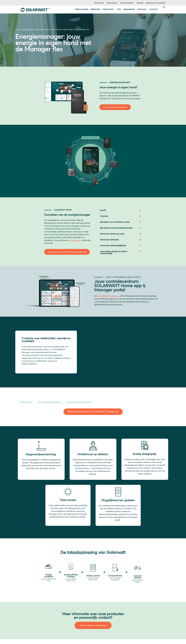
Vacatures (99, 3)
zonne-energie (75, 240)
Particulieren (82, 9)
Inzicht (103, 210)
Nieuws (140, 3)
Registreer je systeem (156, 3)
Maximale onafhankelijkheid (113, 245)
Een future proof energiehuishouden (116, 228)
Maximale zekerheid (109, 240)
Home (18, 29)
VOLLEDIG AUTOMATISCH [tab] (79, 402)
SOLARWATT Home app (109, 296)
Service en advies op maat (112, 234)
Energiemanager (28, 29)
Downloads (112, 3)
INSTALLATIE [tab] (26, 402)
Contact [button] (154, 9)
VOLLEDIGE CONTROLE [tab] (49, 402)
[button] (121, 210)
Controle (104, 216)
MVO (119, 9)
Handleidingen (127, 3)
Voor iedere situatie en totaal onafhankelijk (113, 252)
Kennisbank (129, 9)
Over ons (142, 9)
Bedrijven (96, 9)
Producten (108, 9)
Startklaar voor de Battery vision (115, 222)
